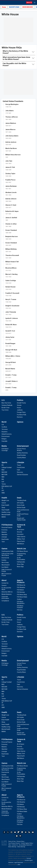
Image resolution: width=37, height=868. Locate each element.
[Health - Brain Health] (5, 505)
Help (9, 845)
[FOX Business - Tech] (3, 542)
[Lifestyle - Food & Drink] (21, 467)
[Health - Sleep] (3, 508)
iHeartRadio (20, 836)
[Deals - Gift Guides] (20, 503)
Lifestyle (21, 462)
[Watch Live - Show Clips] (20, 564)
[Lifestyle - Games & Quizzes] (22, 475)
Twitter (8, 832)
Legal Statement (18, 862)
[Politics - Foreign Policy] (21, 412)
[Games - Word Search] (6, 565)
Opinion (20, 422)
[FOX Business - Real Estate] (5, 539)
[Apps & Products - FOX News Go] (21, 585)
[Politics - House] (19, 408)
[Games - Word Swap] (5, 562)
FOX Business (7, 525)
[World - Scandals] (4, 441)
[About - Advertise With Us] (7, 592)
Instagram (11, 832)
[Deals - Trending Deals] (22, 500)
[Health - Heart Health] (5, 510)
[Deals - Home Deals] (21, 505)
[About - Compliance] (5, 601)
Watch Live (21, 549)
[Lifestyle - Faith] (18, 470)
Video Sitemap (21, 847)
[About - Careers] (4, 585)
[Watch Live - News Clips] (20, 567)
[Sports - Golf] (3, 482)
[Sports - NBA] (3, 477)
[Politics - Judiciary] (20, 410)
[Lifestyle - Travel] (19, 465)
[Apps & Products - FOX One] (20, 610)
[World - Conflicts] (4, 427)
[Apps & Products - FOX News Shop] (22, 595)
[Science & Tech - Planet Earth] (21, 541)
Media (4, 446)
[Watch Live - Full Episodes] (21, 562)
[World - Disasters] (4, 432)
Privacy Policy (20, 841)
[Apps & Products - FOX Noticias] (21, 592)
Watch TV (29, 3)
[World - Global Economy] (7, 434)
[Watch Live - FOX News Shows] (22, 551)
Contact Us (15, 845)
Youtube (15, 832)
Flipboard (19, 832)
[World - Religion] (4, 439)
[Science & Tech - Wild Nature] (21, 544)
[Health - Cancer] (4, 503)
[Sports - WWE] (3, 493)
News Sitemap (12, 847)
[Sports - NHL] (3, 479)
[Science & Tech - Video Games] (21, 537)
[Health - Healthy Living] (6, 512)
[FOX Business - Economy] (4, 530)
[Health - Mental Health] (6, 515)
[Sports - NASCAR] (4, 472)
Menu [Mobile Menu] (35, 3)
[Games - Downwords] (5, 558)
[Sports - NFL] (3, 465)
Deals (19, 498)
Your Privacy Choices (14, 843)
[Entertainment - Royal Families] (21, 455)
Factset (29, 858)
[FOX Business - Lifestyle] (4, 537)
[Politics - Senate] (19, 405)
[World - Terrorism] (5, 429)
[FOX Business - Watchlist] (4, 535)
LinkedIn (22, 832)
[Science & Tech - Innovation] (20, 534)
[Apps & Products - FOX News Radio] (22, 597)
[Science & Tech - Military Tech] (21, 539)
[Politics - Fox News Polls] (22, 415)
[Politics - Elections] (20, 417)
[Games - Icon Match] (5, 567)
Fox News (7, 3)
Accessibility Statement (25, 845)
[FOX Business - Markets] (4, 532)
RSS (29, 832)
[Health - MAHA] (4, 517)
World (4, 422)
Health (4, 498)
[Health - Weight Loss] (5, 500)
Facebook (4, 832)
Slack (26, 832)
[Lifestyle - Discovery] (20, 472)
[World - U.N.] (3, 425)
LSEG (19, 865)
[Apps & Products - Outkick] (19, 599)
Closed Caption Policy (27, 843)
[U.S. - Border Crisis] (6, 408)
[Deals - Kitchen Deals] (21, 508)
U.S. (3, 400)
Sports (4, 462)
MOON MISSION (28, 7)
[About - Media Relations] (7, 594)
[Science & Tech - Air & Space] (21, 530)
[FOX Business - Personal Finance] (7, 527)
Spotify (17, 836)
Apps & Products (21, 581)
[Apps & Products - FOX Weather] (21, 587)
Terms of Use (12, 841)
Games (4, 549)
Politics (20, 400)
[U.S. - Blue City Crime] (6, 403)
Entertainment (23, 446)
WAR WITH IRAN (14, 7)
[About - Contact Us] (5, 583)
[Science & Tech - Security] (20, 532)
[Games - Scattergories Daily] (7, 551)
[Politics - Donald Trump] (21, 403)
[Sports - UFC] (3, 490)
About (4, 580)
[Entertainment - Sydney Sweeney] (22, 453)
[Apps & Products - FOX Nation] (20, 590)
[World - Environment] (6, 436)
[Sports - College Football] (7, 467)
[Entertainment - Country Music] (21, 458)
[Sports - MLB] (3, 470)
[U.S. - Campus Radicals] (7, 405)
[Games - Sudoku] (4, 560)
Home (4, 7)
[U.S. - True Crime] (5, 410)
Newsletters (33, 832)
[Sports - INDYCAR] (4, 475)
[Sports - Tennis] (4, 484)
